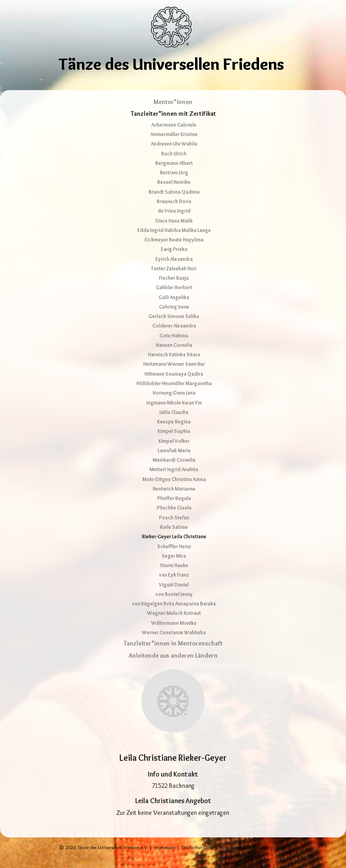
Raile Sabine (174, 538)
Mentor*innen (173, 112)
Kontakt (291, 83)
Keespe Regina (174, 432)
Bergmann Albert (174, 174)
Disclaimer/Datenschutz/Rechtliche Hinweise (225, 858)
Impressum (165, 858)
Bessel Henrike (174, 193)
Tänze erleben (112, 83)
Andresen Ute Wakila (174, 155)
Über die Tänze (62, 83)
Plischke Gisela (174, 518)
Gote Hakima (174, 346)
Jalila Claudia (174, 423)
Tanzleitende (159, 83)
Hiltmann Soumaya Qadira (174, 385)
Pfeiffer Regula (174, 509)
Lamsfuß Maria (174, 461)
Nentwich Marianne (174, 500)
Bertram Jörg (174, 183)
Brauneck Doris (174, 212)
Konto (281, 858)
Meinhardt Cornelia (174, 471)
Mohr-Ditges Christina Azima (174, 490)
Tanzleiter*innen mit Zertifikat (173, 124)
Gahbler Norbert (174, 298)
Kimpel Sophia (174, 442)
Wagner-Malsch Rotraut (174, 624)
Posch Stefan (174, 528)
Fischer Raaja (174, 289)
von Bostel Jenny (174, 605)
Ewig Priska (174, 260)
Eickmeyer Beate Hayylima (174, 250)
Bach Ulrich (174, 164)
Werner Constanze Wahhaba (174, 643)
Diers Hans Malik (174, 231)
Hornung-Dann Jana (174, 404)
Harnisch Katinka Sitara (174, 365)
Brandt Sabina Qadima (174, 202)
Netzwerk (237, 83)
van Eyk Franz (174, 586)
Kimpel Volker (174, 451)
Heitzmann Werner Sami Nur (174, 375)
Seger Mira (174, 567)
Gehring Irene (174, 318)
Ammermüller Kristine (174, 145)
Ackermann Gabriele (174, 136)
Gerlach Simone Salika (174, 327)
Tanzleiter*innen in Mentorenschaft (173, 654)
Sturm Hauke (174, 576)
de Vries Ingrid (174, 222)
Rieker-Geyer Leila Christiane (174, 547)
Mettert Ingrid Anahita (174, 480)
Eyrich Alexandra (174, 269)
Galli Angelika (174, 308)
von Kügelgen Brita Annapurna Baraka (174, 614)
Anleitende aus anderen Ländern (173, 666)
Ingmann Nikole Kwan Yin (174, 413)
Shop (265, 83)
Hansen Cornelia (174, 356)
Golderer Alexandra (174, 336)
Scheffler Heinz (174, 557)
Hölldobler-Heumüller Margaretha (174, 394)
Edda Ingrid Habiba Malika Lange (174, 241)
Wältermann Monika (174, 633)
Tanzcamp (200, 83)
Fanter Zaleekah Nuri (174, 279)
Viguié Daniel (174, 595)
